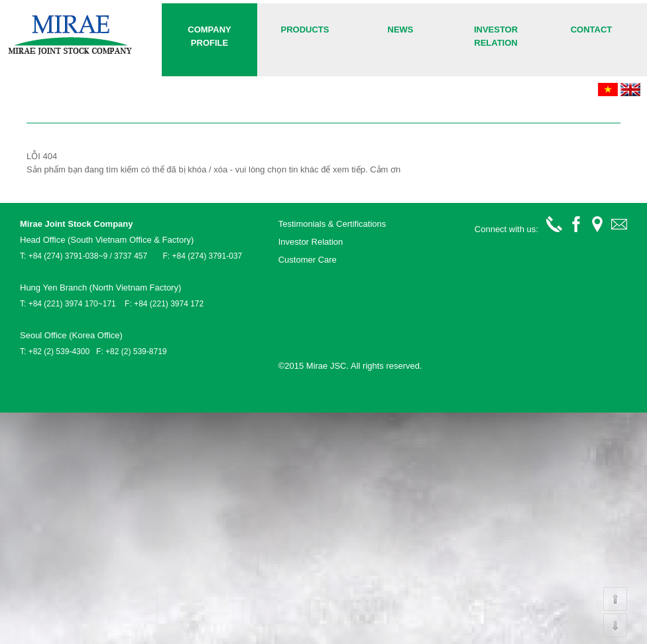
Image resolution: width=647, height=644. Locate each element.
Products (305, 30)
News (401, 30)
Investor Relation (496, 36)
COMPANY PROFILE (209, 36)
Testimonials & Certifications (332, 224)
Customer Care (308, 260)
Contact (592, 30)
